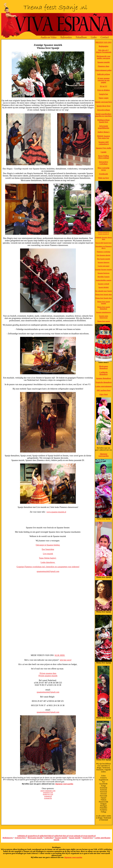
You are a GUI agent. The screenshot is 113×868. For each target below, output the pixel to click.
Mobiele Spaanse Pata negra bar (103, 137)
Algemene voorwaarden (64, 784)
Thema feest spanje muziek (103, 303)
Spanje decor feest (104, 106)
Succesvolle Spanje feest (103, 243)
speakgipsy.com (48, 793)
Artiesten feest (20, 838)
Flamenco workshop (104, 252)
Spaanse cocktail (103, 284)
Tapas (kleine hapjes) (48, 558)
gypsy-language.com (48, 791)
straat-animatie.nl (76, 836)
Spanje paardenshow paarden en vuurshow (104, 115)
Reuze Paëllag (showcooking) (104, 157)
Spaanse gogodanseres (104, 312)
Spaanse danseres (104, 262)
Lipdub (104, 152)
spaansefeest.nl (33, 836)
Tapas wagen (104, 98)
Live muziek (48, 554)
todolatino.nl (22, 836)
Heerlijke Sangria (104, 277)
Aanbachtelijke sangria (104, 280)
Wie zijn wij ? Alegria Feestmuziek (104, 51)
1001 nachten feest (103, 390)
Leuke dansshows (48, 562)
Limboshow (49, 838)
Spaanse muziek (104, 62)
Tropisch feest (88, 838)
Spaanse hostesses (104, 273)
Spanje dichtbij (103, 287)
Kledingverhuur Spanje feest (104, 121)
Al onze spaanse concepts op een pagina (104, 80)
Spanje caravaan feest (103, 102)
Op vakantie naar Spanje (104, 291)
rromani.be (48, 798)
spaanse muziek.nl (104, 232)
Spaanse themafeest (104, 378)
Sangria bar (103, 94)
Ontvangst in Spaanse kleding (48, 545)
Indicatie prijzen (103, 74)
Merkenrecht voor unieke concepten (104, 57)
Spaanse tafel (104, 142)
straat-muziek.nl (89, 836)
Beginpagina (103, 46)
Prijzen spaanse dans (48, 673)
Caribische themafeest (104, 373)
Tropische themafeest (104, 382)
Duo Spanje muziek (104, 259)
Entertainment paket (104, 70)
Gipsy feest (103, 394)
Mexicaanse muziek (35, 838)
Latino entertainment (104, 386)
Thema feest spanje (103, 321)
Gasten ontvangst (104, 266)
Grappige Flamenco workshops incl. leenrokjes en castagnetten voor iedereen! (48, 567)
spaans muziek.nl (104, 234)
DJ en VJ (104, 86)
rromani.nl (48, 796)
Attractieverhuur (103, 110)
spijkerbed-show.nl (61, 836)
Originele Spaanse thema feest (103, 238)
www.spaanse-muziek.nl (56, 512)
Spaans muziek (75, 838)
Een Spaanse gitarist (104, 255)
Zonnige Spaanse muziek (104, 270)
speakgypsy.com (48, 794)
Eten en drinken (104, 90)
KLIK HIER (60, 655)
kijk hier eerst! (66, 660)
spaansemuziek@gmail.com (48, 571)
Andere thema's (104, 132)
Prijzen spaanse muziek (48, 676)
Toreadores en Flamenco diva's (104, 247)
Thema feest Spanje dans (104, 295)
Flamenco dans (104, 66)
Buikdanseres (8, 838)
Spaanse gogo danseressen (104, 317)
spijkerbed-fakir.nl (47, 836)
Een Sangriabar (48, 549)
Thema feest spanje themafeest (103, 308)
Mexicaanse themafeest (104, 367)
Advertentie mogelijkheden (104, 127)
